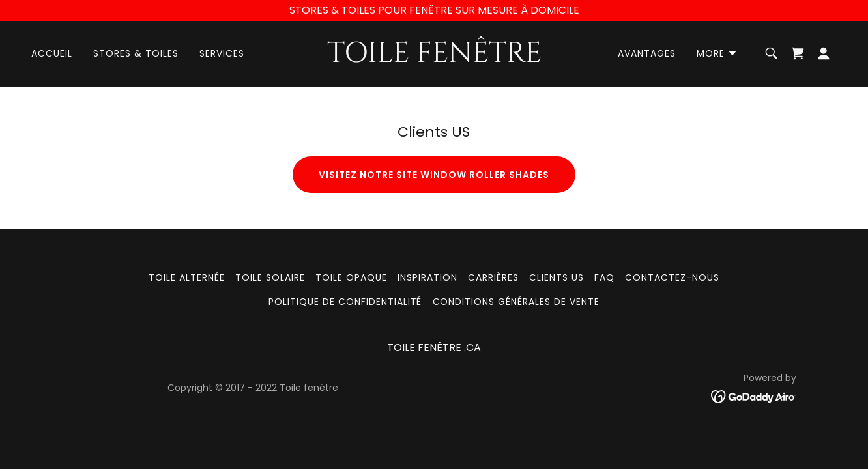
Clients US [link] (557, 277)
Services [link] (222, 53)
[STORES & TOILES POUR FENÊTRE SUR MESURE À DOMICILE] (434, 10)
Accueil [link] (52, 53)
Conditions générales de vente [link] (516, 302)
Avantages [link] (647, 53)
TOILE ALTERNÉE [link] (187, 277)
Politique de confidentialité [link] (345, 302)
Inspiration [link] (427, 277)
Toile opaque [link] (351, 277)
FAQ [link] (604, 277)
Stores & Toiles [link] (136, 53)
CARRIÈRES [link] (493, 277)
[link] (434, 58)
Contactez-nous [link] (672, 277)
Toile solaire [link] (270, 277)
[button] (717, 53)
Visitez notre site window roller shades (434, 175)
